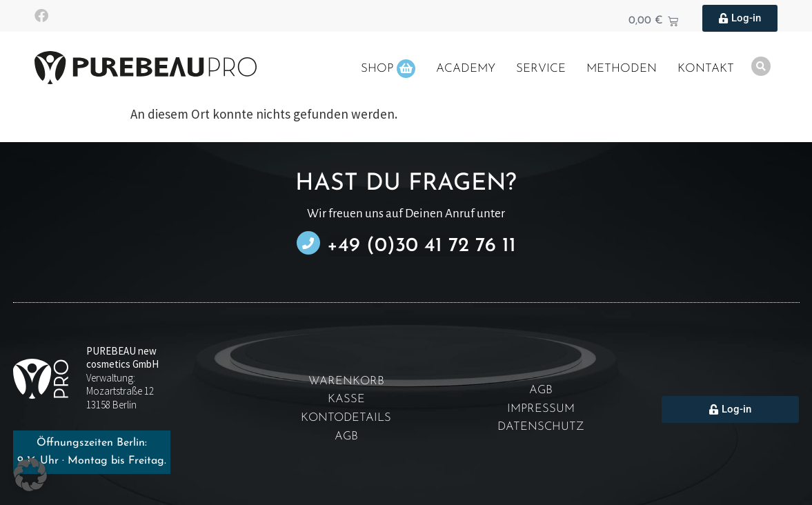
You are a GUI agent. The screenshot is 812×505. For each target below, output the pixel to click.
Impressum (541, 409)
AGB (346, 437)
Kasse (346, 400)
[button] (30, 475)
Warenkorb (346, 381)
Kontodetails (346, 418)
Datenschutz (541, 428)
